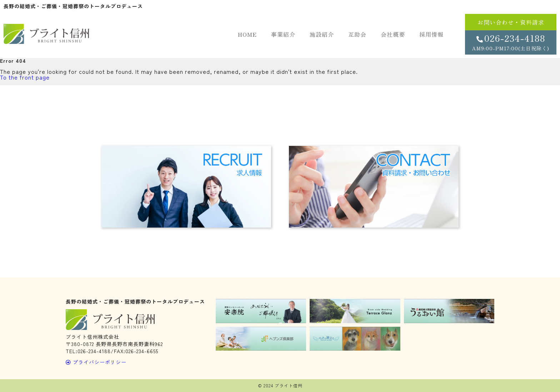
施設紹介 (322, 34)
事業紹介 (283, 34)
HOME (247, 34)
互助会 (357, 34)
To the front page (25, 77)
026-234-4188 (511, 42)
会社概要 (393, 34)
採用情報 (431, 34)
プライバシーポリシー (96, 362)
